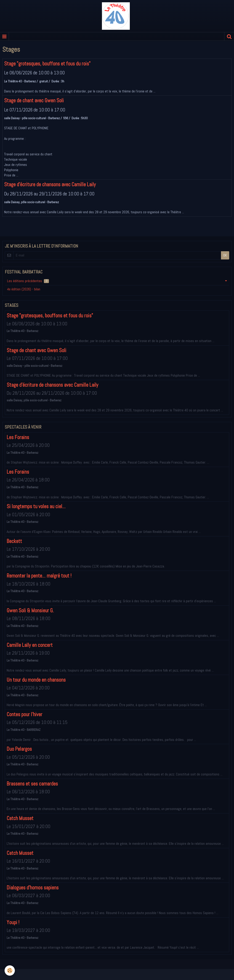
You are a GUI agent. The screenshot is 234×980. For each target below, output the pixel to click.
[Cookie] (10, 971)
